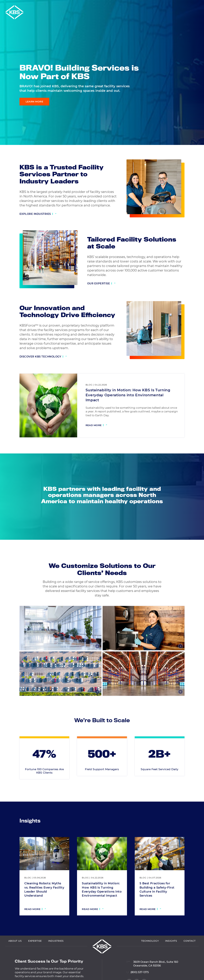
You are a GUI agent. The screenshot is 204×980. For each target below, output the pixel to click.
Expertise (35, 956)
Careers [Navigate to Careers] (191, 4)
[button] (200, 4)
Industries (56, 956)
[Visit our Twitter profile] (196, 137)
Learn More (34, 102)
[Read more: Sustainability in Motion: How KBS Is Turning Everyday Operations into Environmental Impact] (96, 426)
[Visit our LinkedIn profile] (196, 124)
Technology (150, 956)
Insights (171, 956)
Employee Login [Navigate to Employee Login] (172, 4)
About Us (15, 956)
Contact (190, 956)
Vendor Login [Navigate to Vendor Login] (149, 4)
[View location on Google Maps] (152, 978)
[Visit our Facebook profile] (196, 130)
